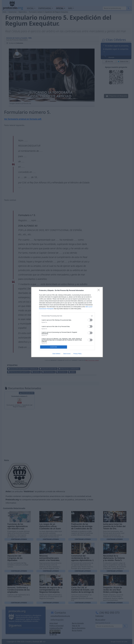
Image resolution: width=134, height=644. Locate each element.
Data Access (67, 354)
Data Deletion (56, 354)
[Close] (99, 291)
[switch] (90, 320)
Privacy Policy (77, 354)
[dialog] (67, 322)
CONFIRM (54, 347)
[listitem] (67, 316)
